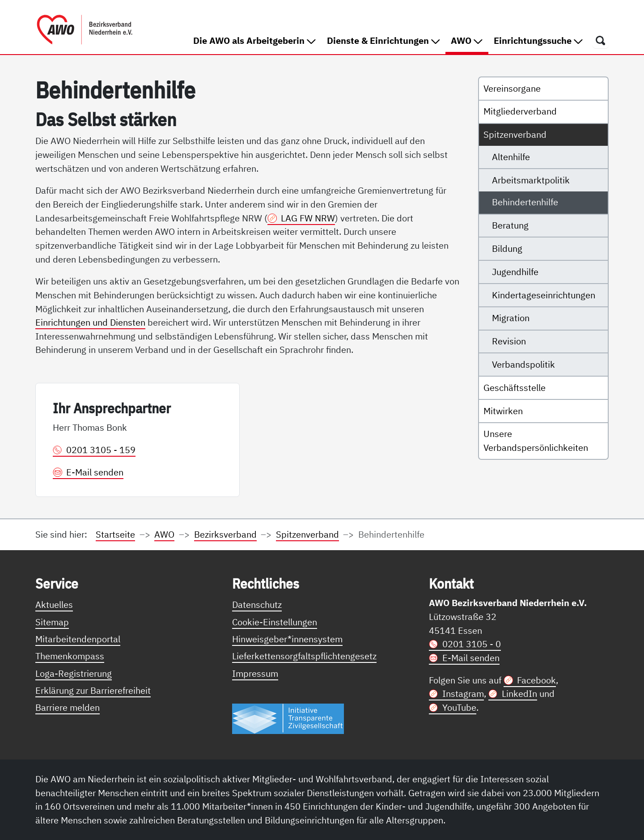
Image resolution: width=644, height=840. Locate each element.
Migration (511, 318)
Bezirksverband (225, 534)
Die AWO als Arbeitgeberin (254, 40)
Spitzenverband (515, 134)
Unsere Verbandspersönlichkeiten (536, 441)
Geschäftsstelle (515, 388)
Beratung (510, 225)
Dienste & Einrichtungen (383, 40)
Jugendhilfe (515, 272)
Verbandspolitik (523, 364)
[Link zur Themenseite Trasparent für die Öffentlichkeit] (288, 718)
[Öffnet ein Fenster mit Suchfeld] (601, 40)
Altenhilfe (511, 157)
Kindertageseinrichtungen (544, 295)
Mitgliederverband (520, 111)
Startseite (115, 534)
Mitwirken (503, 411)
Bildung (507, 248)
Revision (509, 341)
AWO (469, 40)
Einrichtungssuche (538, 40)
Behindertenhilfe (525, 202)
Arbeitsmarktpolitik (531, 180)
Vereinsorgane (512, 88)
